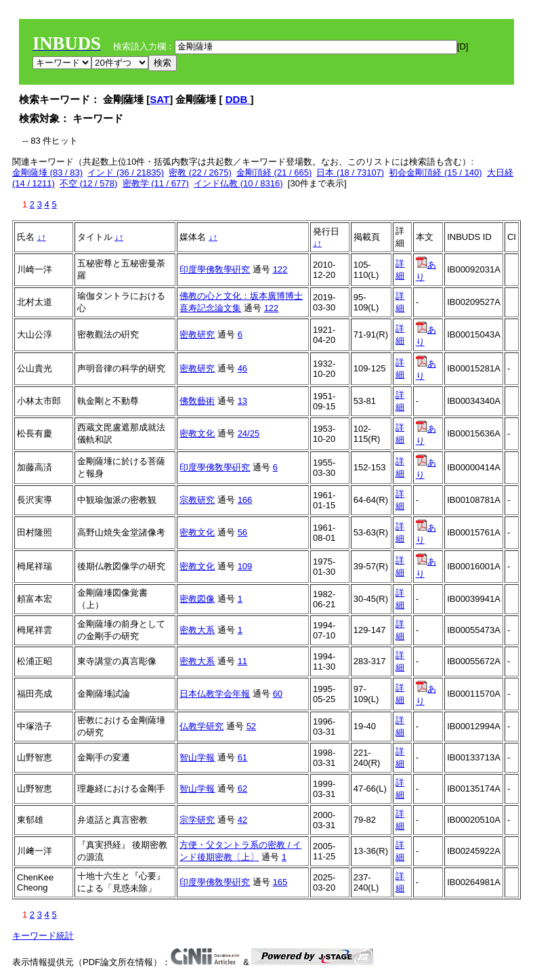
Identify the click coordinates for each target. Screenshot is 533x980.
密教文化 (197, 433)
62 (242, 789)
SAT (159, 99)
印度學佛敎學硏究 (215, 269)
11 (242, 661)
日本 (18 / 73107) (350, 172)
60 (278, 694)
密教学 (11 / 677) (156, 183)
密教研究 (197, 334)
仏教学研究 (201, 726)
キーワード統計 (43, 936)
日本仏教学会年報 (215, 694)
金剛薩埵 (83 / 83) (47, 172)
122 (280, 269)
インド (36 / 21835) (126, 172)
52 (251, 726)
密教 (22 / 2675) (200, 172)
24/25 (249, 433)
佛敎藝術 (197, 401)
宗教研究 (197, 500)
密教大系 (197, 630)
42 (242, 820)
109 (245, 566)
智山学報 (197, 757)
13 (242, 401)
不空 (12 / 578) (88, 183)
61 (242, 757)
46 (242, 368)
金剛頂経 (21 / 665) (274, 172)
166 (245, 500)
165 (280, 882)
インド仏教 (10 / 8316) (238, 183)
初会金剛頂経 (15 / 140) (435, 172)
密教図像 (197, 599)
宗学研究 (197, 820)
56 (242, 532)
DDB (238, 99)
